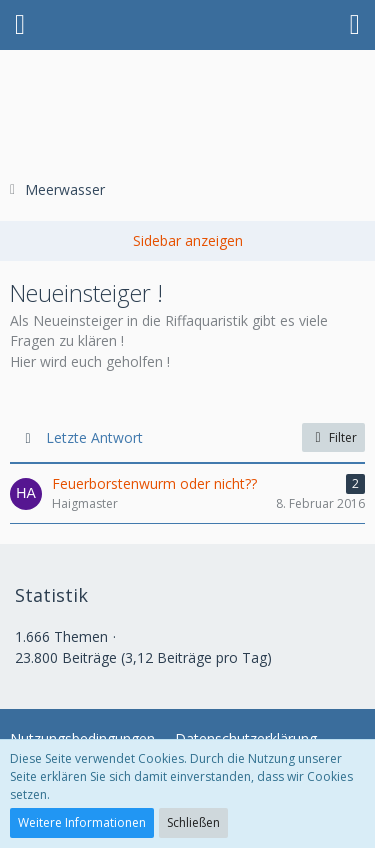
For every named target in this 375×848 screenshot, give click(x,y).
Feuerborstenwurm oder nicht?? (154, 483)
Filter (333, 437)
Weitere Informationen (82, 822)
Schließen (193, 822)
